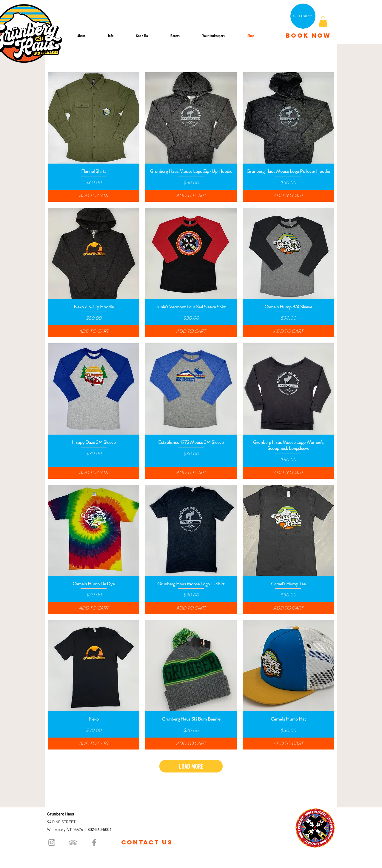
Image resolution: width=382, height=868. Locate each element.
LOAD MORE (191, 766)
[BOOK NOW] (308, 36)
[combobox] (304, 57)
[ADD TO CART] (94, 196)
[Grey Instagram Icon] (52, 842)
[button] (323, 22)
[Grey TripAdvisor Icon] (73, 842)
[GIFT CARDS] (303, 16)
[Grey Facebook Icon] (94, 842)
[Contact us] (147, 842)
